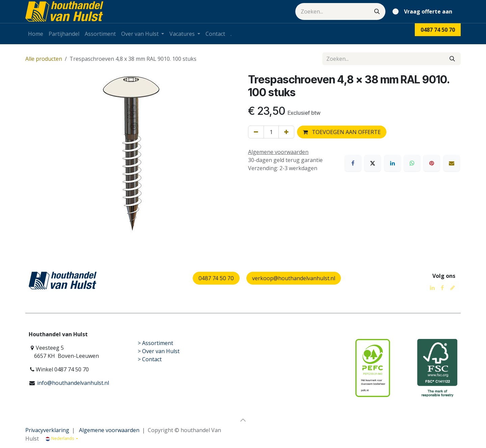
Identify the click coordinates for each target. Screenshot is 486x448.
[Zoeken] (377, 11)
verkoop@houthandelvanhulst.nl (294, 278)
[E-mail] (452, 163)
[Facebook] (353, 163)
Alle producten (44, 59)
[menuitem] (36, 34)
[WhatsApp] (412, 163)
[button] (243, 420)
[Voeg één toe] (286, 132)
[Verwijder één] (256, 132)
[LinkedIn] (393, 163)
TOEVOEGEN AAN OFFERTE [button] (342, 132)
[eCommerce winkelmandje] (424, 11)
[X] (373, 163)
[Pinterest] (432, 163)
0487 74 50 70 (216, 278)
